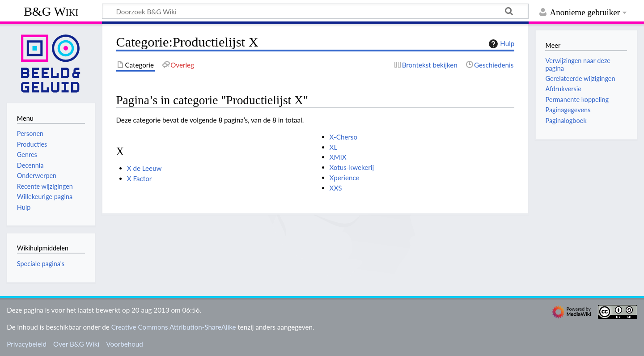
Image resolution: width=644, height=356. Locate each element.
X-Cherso (343, 137)
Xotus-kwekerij (352, 167)
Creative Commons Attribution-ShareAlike (174, 327)
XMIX (338, 157)
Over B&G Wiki (76, 344)
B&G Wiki (51, 11)
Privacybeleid (27, 344)
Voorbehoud (124, 344)
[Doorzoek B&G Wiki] (315, 11)
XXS (336, 188)
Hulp (500, 44)
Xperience (345, 178)
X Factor (140, 178)
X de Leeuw (144, 168)
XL (334, 147)
